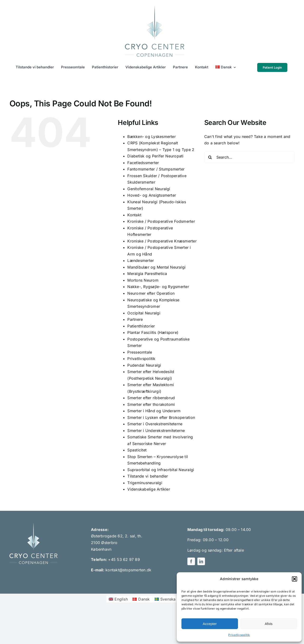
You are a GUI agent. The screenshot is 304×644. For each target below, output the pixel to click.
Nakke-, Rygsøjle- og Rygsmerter (158, 287)
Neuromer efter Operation (151, 293)
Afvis (269, 624)
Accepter (210, 624)
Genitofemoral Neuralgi (149, 189)
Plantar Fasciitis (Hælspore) (153, 332)
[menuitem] (226, 67)
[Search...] (249, 157)
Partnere (135, 319)
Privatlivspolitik (239, 635)
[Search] (210, 157)
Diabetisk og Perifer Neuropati (155, 156)
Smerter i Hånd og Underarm (154, 411)
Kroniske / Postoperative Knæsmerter (162, 241)
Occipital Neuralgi (144, 313)
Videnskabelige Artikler (149, 489)
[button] (294, 579)
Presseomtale (140, 352)
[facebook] (29, 566)
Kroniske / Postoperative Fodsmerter (161, 221)
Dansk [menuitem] (144, 599)
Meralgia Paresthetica (147, 274)
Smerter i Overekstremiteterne (155, 424)
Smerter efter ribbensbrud (151, 398)
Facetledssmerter (143, 163)
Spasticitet (137, 450)
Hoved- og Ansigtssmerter (152, 195)
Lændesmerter (141, 260)
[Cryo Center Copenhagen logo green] (155, 8)
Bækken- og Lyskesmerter (152, 137)
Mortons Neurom (143, 280)
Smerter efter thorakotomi (151, 404)
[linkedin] (38, 566)
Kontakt (134, 215)
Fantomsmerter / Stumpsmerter (156, 169)
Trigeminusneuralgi (145, 483)
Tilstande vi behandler (148, 476)
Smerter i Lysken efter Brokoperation (161, 417)
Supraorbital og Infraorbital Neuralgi (161, 470)
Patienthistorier (141, 326)
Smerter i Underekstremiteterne (156, 431)
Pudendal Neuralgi (144, 365)
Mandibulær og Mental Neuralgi (156, 267)
